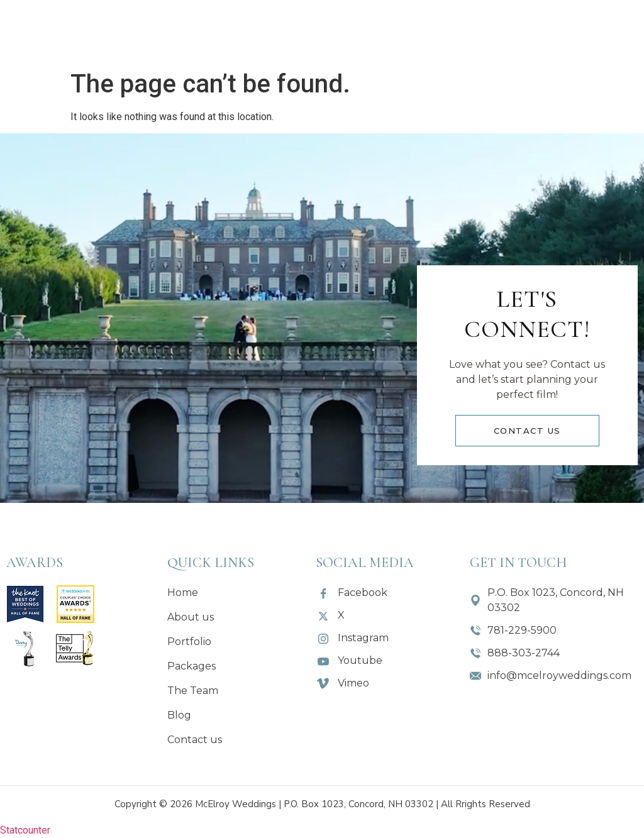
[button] (230, 32)
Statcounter (25, 830)
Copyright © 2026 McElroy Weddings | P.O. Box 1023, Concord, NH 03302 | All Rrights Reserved (322, 804)
